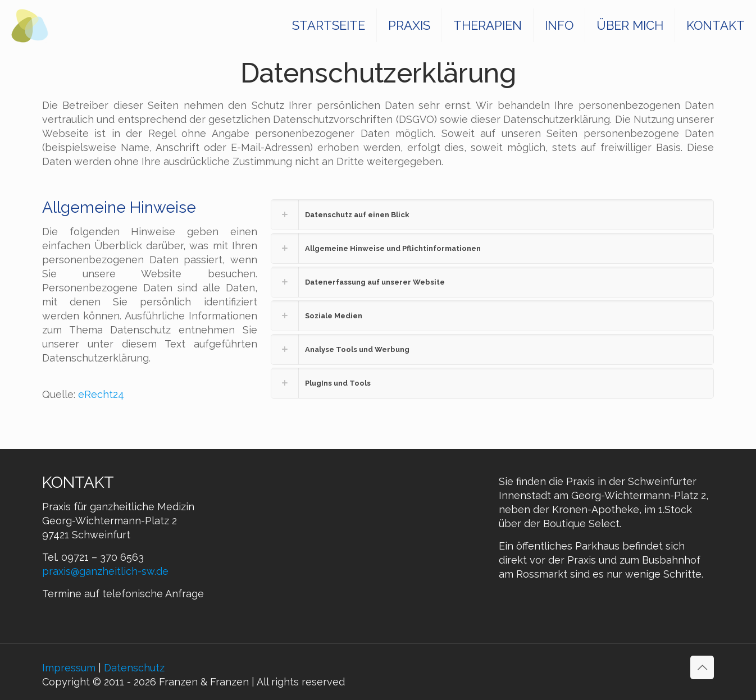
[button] (492, 215)
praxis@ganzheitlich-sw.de (105, 571)
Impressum (69, 668)
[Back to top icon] (702, 667)
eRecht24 (101, 394)
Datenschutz (134, 668)
